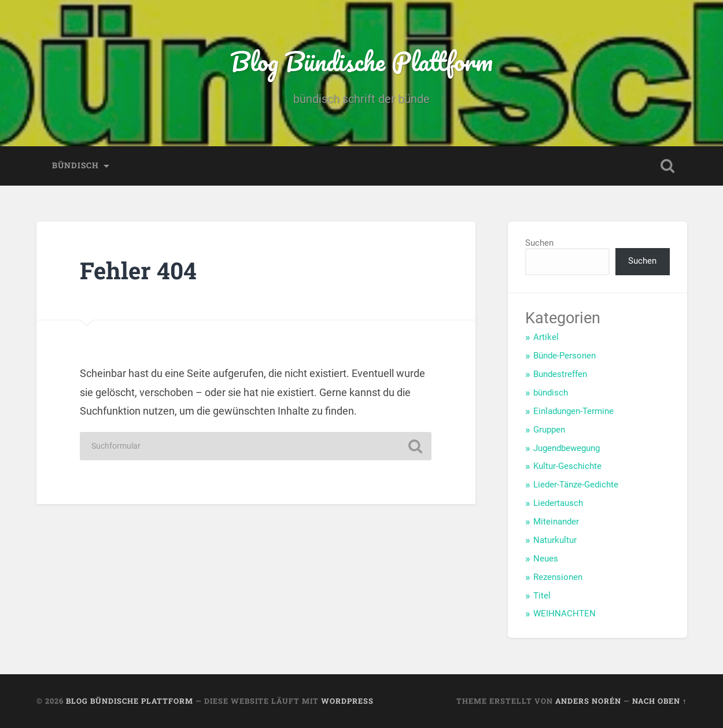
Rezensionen (558, 577)
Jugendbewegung (567, 448)
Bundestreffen (560, 374)
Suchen (539, 243)
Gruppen (549, 430)
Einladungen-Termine (573, 411)
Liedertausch (558, 503)
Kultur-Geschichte (567, 466)
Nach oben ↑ (659, 701)
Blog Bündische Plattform (361, 61)
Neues (546, 559)
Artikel (546, 337)
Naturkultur (555, 540)
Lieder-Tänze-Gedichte (576, 485)
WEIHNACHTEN (565, 614)
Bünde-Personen (565, 356)
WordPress (347, 701)
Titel (542, 596)
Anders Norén (588, 701)
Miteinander (556, 522)
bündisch (75, 165)
